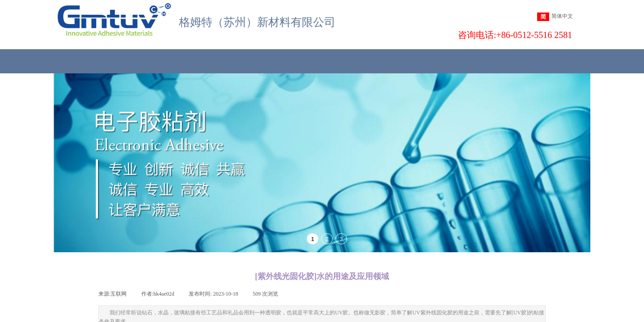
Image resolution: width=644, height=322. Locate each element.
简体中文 (555, 17)
